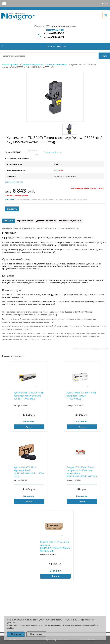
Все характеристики (14, 182)
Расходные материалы (57, 65)
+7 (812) (54, 34)
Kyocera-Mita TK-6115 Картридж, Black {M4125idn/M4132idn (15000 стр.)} (29, 472)
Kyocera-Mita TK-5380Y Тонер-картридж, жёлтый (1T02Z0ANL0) (82, 396)
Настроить (36, 634)
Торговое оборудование (33, 65)
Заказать (12, 209)
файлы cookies (33, 620)
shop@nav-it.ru (55, 30)
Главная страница (10, 65)
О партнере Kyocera (53, 152)
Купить (29, 427)
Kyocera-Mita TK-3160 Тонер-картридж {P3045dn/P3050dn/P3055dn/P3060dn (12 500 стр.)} (55, 546)
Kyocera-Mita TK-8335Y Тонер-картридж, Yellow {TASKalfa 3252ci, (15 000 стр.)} (29, 396)
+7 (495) (54, 37)
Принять (16, 634)
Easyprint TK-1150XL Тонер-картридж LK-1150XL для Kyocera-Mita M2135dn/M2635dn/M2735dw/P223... (82, 472)
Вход (107, 3)
